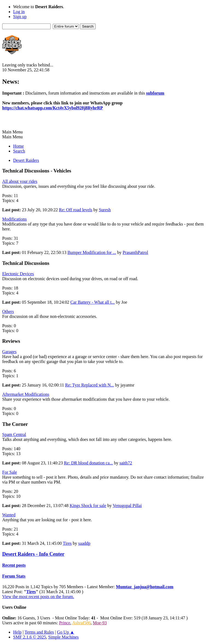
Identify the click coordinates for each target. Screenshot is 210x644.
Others (8, 311)
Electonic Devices (18, 274)
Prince (65, 623)
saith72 (126, 463)
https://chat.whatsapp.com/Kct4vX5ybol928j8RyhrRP (52, 108)
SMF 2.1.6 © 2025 (30, 637)
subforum (155, 93)
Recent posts (14, 565)
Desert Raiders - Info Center (33, 554)
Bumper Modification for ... (92, 252)
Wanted (9, 515)
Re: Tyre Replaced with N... (90, 385)
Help (17, 632)
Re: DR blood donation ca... (88, 463)
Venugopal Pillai (127, 506)
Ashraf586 (81, 623)
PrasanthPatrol (135, 252)
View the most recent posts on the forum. (38, 597)
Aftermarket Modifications (26, 394)
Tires (67, 543)
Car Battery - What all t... (92, 302)
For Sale (10, 472)
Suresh (105, 210)
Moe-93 (100, 623)
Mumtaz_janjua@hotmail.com (145, 587)
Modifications (14, 219)
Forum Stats (14, 576)
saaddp (84, 543)
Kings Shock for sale (88, 506)
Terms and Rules (39, 632)
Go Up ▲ (66, 632)
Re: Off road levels (76, 210)
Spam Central (14, 434)
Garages (9, 352)
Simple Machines (63, 637)
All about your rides (20, 181)
